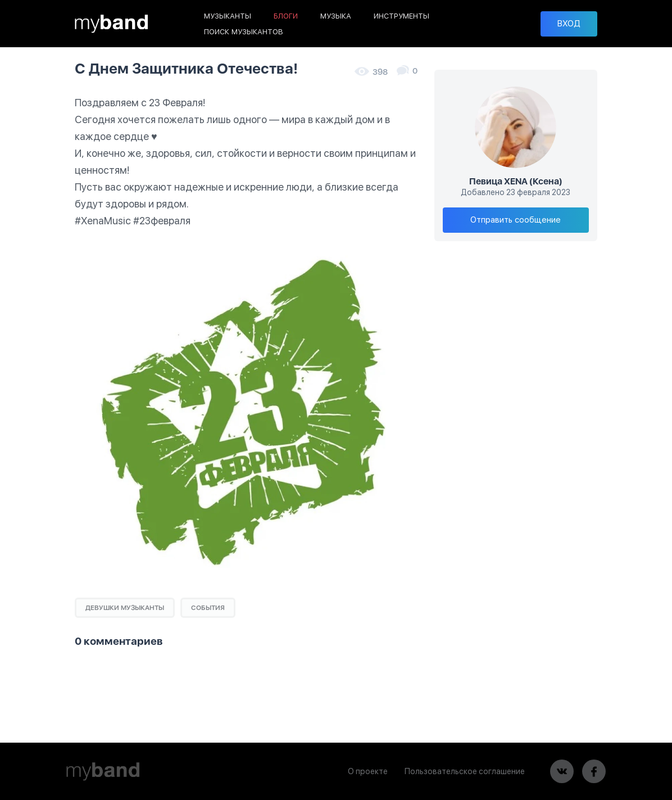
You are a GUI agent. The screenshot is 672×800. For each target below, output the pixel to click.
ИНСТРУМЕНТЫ (401, 16)
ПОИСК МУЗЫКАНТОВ (244, 32)
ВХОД (569, 24)
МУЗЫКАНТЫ (228, 16)
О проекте (368, 771)
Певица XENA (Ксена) (516, 182)
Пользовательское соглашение (465, 771)
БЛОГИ (286, 16)
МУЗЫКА (336, 16)
